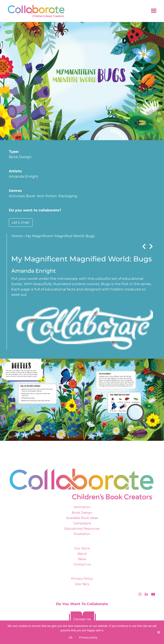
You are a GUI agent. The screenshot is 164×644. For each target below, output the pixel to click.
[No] (158, 632)
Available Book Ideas (82, 518)
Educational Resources (82, 529)
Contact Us (82, 564)
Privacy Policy (82, 578)
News (82, 559)
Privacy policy (88, 637)
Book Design (20, 157)
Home (17, 236)
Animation (82, 507)
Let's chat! (21, 222)
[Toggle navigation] (154, 11)
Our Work (82, 548)
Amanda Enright (24, 176)
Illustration (82, 534)
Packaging (68, 196)
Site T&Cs (82, 584)
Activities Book (22, 196)
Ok (70, 637)
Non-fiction (47, 196)
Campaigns (82, 523)
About (82, 554)
